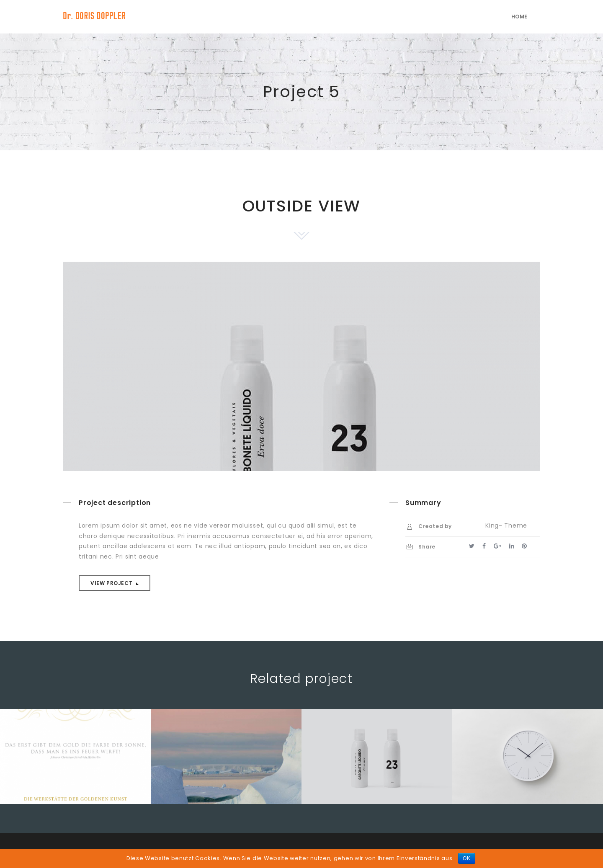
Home (519, 17)
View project (112, 583)
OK (467, 858)
